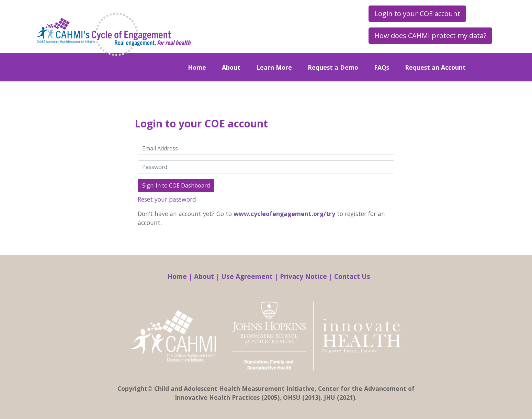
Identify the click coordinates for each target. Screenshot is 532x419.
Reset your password (167, 199)
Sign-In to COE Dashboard (176, 185)
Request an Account (435, 67)
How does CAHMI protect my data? (430, 36)
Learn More (274, 67)
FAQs (382, 67)
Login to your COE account (417, 14)
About (231, 67)
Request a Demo (333, 67)
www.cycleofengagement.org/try (284, 214)
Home (197, 67)
